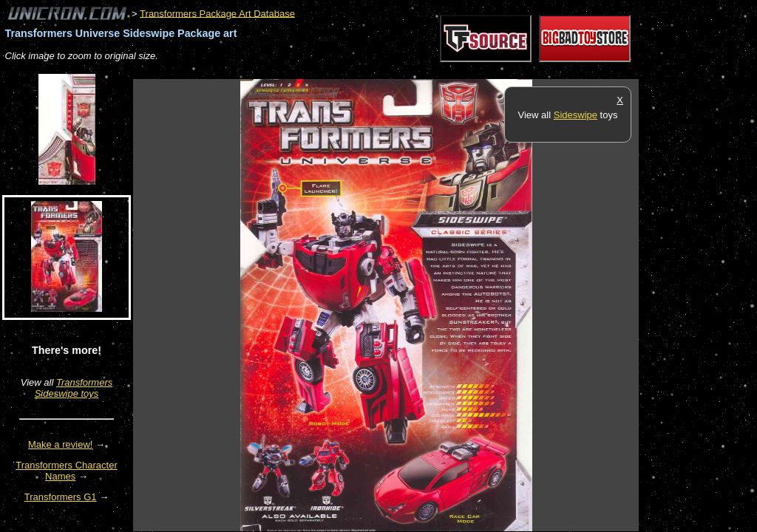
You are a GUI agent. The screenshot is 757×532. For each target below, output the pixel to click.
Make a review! (60, 444)
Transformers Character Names (67, 471)
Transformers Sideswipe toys (74, 388)
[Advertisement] (402, 71)
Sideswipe (576, 115)
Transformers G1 (61, 497)
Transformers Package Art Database (217, 13)
